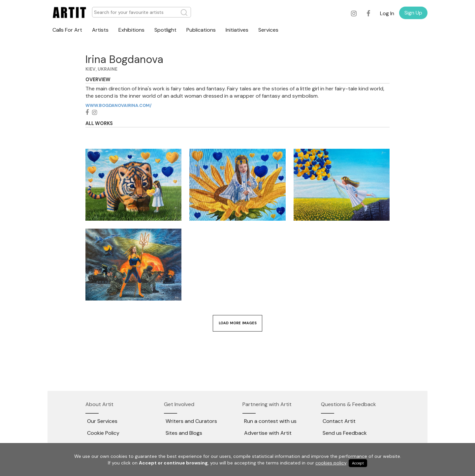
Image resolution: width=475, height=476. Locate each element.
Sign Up (413, 13)
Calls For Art (67, 30)
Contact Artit (339, 421)
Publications (201, 30)
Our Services (102, 421)
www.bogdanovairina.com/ (118, 105)
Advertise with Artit (268, 433)
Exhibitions (131, 30)
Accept (358, 463)
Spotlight (165, 30)
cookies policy (331, 463)
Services (268, 30)
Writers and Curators (191, 421)
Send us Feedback (345, 433)
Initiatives (237, 30)
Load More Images (238, 323)
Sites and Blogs (184, 433)
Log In (387, 13)
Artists (100, 30)
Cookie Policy (103, 433)
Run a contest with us (270, 421)
